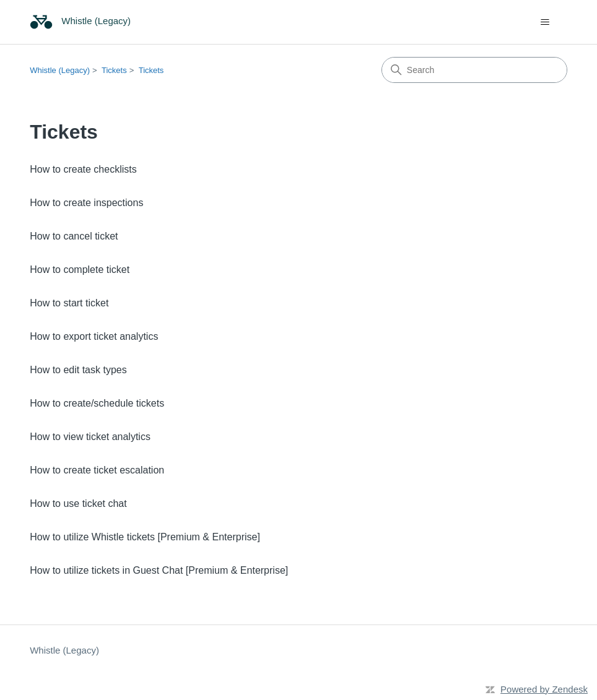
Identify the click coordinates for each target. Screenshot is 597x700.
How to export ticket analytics (94, 336)
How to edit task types (78, 370)
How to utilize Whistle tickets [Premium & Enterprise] (145, 537)
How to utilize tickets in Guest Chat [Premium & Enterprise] (159, 570)
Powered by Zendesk (544, 689)
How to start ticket (69, 303)
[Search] (474, 70)
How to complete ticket (80, 270)
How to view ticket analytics (90, 437)
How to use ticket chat (78, 503)
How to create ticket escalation (97, 470)
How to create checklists (83, 169)
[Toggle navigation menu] (545, 22)
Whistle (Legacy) (60, 70)
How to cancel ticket (74, 236)
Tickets (114, 70)
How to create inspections (86, 203)
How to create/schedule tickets (97, 403)
